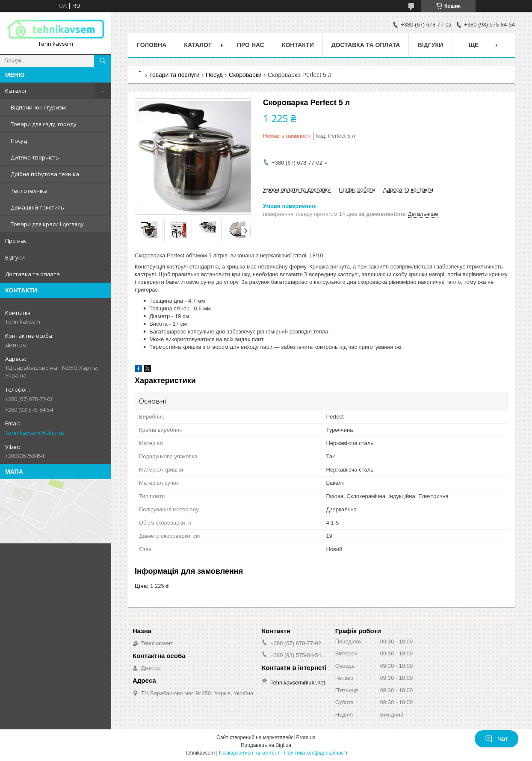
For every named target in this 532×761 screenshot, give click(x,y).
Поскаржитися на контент (249, 753)
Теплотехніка (29, 191)
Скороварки (245, 75)
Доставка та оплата (33, 274)
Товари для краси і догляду (47, 224)
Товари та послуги (174, 75)
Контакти (298, 45)
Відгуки (15, 257)
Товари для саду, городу (44, 124)
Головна (152, 45)
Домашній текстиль (37, 207)
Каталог (16, 91)
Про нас (16, 241)
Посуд (19, 141)
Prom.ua (306, 737)
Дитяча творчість (35, 157)
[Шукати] (103, 61)
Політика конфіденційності (316, 753)
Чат (497, 739)
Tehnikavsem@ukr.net (34, 433)
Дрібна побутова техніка (45, 174)
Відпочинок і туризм (38, 107)
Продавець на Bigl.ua (266, 745)
